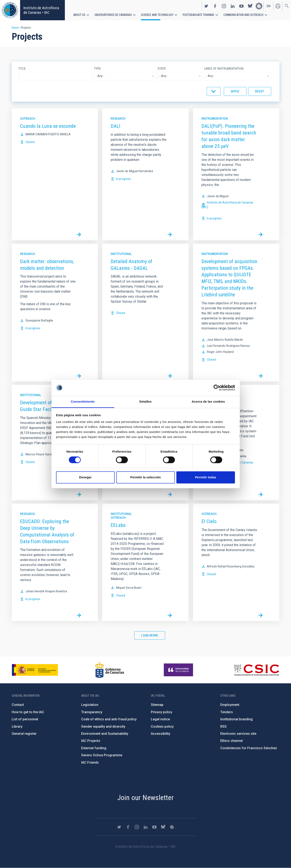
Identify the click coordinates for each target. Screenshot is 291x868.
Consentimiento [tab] (83, 401)
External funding (94, 748)
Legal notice (160, 719)
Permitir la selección (146, 477)
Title (22, 69)
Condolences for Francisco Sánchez (249, 748)
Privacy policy (162, 712)
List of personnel (25, 719)
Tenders (227, 712)
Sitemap (157, 705)
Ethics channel (231, 741)
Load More (150, 635)
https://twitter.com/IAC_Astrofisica (206, 6)
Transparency (92, 712)
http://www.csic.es (256, 670)
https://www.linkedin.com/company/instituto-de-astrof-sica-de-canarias (233, 6)
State (162, 69)
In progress (123, 179)
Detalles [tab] (145, 401)
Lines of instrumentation (224, 69)
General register (24, 734)
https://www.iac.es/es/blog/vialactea (259, 6)
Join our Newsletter (146, 798)
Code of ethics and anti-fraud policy (109, 719)
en (269, 6)
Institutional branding (237, 719)
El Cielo (209, 521)
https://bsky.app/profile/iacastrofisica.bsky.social (250, 6)
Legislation (90, 705)
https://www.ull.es (179, 670)
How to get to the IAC (28, 712)
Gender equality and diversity (103, 727)
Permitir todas (206, 477)
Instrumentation (215, 119)
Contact (18, 705)
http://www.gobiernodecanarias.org (110, 670)
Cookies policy (162, 727)
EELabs (118, 525)
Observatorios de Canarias (113, 15)
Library (17, 727)
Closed (30, 142)
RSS (223, 727)
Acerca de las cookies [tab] (208, 401)
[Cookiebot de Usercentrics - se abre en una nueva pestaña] (217, 388)
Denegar (85, 477)
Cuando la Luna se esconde (48, 126)
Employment (230, 705)
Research (118, 119)
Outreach (28, 119)
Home (15, 28)
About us (79, 15)
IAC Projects (91, 741)
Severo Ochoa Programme (102, 755)
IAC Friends (90, 762)
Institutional (121, 254)
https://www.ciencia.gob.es (35, 670)
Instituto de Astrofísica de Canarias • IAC (41, 10)
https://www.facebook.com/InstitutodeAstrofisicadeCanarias (215, 6)
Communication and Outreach (243, 15)
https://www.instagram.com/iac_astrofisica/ (224, 6)
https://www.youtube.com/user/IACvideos (241, 6)
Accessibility (161, 734)
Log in (278, 6)
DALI (115, 126)
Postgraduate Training (198, 15)
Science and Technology (157, 15)
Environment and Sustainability (105, 734)
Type (97, 69)
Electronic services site (238, 734)
